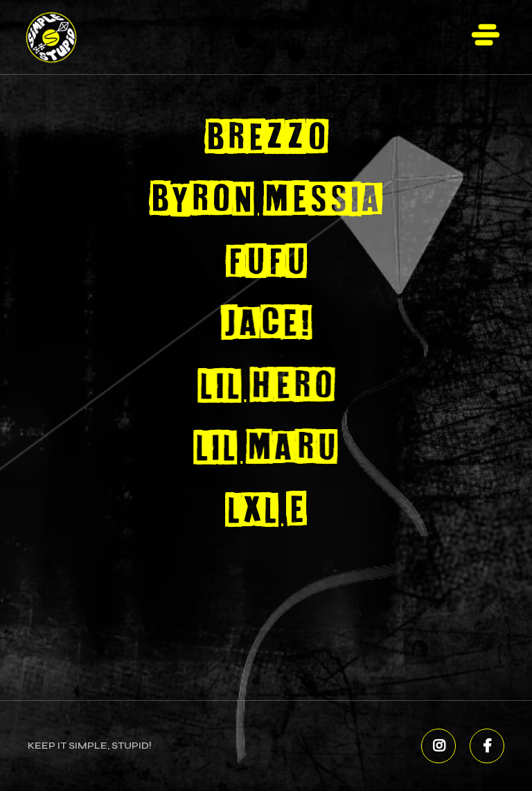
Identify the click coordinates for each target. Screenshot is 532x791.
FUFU (266, 263)
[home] (63, 37)
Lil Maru (263, 449)
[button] (486, 37)
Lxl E (257, 511)
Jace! (265, 324)
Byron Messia (266, 200)
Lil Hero (264, 387)
